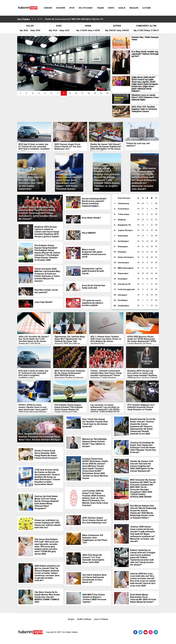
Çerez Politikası (101, 619)
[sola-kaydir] (32, 19)
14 (101, 93)
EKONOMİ (61, 8)
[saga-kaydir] (35, 19)
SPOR (72, 8)
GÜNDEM (48, 8)
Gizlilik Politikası (84, 619)
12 (89, 93)
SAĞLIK (122, 8)
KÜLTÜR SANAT (86, 8)
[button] (20, 93)
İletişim (71, 619)
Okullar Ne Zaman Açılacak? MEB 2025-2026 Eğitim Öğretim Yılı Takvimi (70, 21)
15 (107, 93)
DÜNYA (111, 8)
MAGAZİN (134, 8)
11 (82, 93)
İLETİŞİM (146, 8)
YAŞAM (100, 8)
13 (95, 93)
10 (76, 93)
